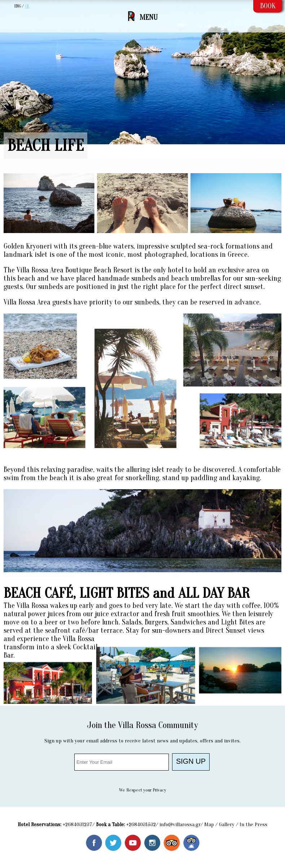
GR (27, 6)
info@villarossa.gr (180, 825)
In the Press (253, 825)
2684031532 (142, 825)
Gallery (227, 825)
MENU (149, 17)
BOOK (268, 6)
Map (209, 825)
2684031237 (79, 825)
